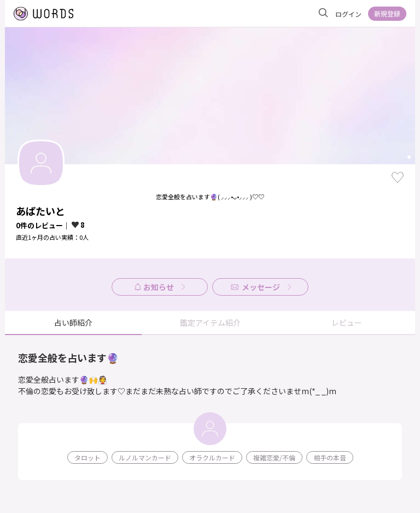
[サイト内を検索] (323, 13)
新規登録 (387, 13)
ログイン (348, 14)
